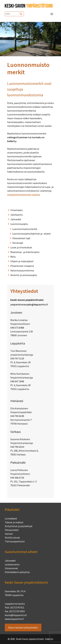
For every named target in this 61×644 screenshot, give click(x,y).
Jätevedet (16, 219)
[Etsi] (21, 14)
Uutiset (9, 534)
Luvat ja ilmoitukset (21, 247)
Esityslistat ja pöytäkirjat (19, 526)
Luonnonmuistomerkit (25, 229)
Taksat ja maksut (14, 522)
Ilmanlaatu (16, 210)
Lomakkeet (11, 518)
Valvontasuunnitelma (22, 270)
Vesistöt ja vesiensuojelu (24, 275)
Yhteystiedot (12, 530)
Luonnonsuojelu (19, 224)
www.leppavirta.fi (14, 619)
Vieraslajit (18, 243)
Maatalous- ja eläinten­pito (25, 252)
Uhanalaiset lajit (21, 238)
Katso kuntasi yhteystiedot (23, 627)
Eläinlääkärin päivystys (17, 572)
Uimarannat (11, 568)
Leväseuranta (12, 564)
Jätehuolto (17, 215)
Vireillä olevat (12, 538)
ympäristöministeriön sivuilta (23, 194)
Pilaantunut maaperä (22, 266)
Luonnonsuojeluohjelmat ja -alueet (32, 234)
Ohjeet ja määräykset (22, 261)
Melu (13, 257)
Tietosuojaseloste (15, 541)
